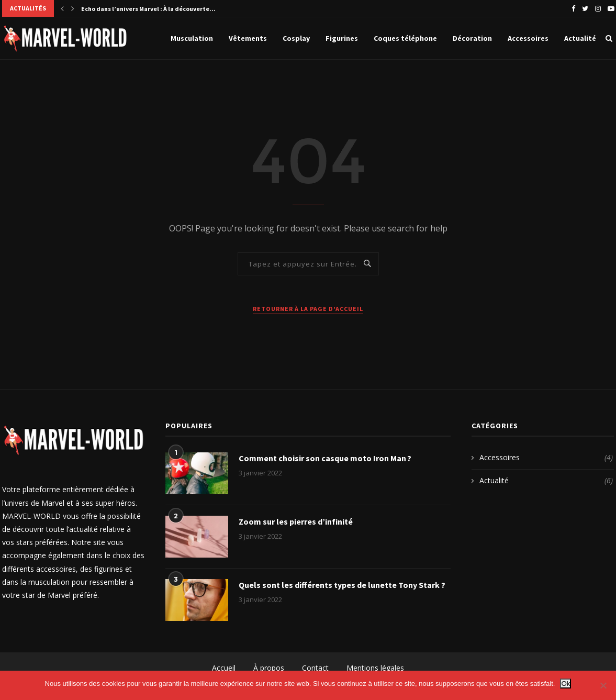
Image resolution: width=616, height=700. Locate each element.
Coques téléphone (405, 38)
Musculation (192, 38)
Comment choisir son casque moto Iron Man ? (325, 458)
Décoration (472, 38)
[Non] (603, 685)
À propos (269, 668)
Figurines (342, 38)
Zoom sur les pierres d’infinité (296, 521)
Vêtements (248, 38)
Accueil (224, 668)
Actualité (580, 38)
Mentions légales (375, 668)
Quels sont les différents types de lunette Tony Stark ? (342, 585)
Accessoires (528, 38)
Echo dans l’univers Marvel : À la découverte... (148, 9)
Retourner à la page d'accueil (308, 309)
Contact (315, 668)
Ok (565, 684)
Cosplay (296, 38)
